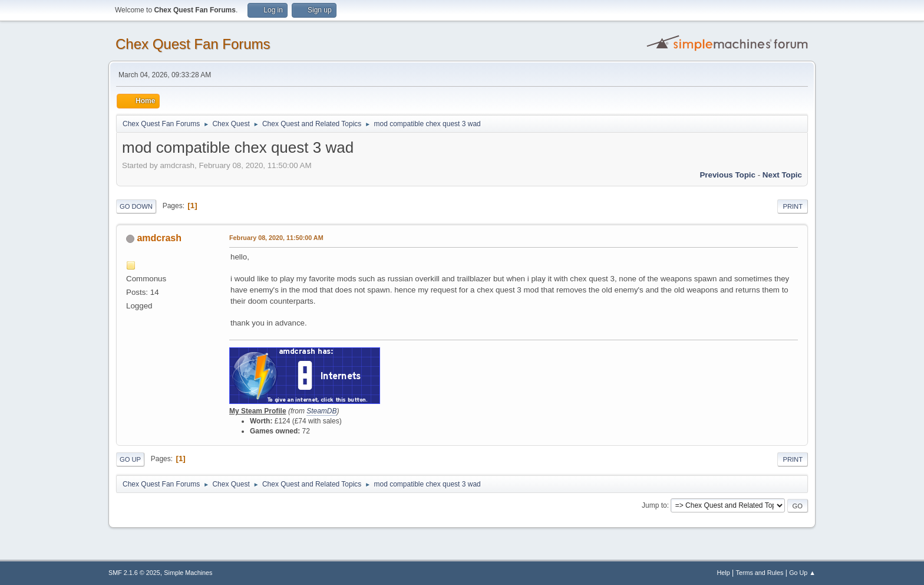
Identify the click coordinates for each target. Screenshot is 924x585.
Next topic (782, 175)
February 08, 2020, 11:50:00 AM (276, 238)
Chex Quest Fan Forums (193, 44)
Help (724, 573)
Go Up (130, 459)
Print (793, 206)
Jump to (654, 505)
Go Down (136, 206)
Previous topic (727, 175)
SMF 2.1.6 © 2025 (134, 573)
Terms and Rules (760, 573)
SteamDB (321, 411)
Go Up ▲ (802, 573)
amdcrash (159, 238)
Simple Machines (188, 573)
